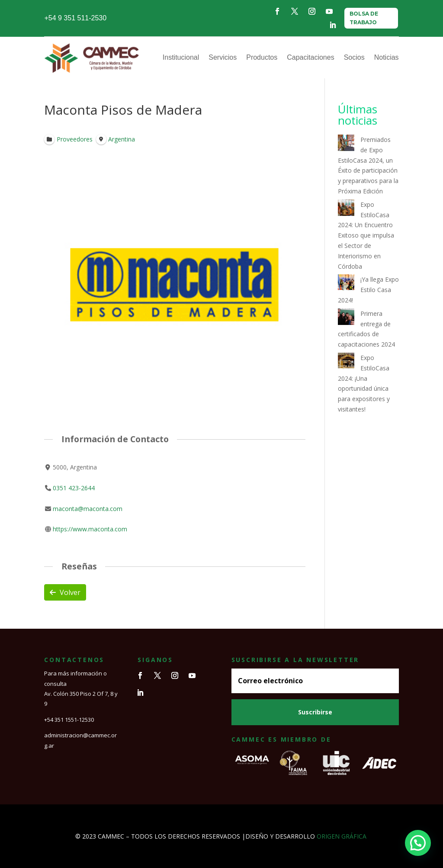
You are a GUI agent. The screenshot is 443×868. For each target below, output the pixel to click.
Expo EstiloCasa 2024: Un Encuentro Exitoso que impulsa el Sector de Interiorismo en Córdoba (366, 235)
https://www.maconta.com (90, 529)
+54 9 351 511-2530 (75, 18)
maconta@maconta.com (88, 509)
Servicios (223, 57)
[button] (418, 843)
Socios (354, 57)
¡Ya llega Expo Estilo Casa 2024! (368, 290)
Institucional (181, 57)
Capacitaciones (310, 57)
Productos (262, 57)
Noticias (387, 57)
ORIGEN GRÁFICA (342, 836)
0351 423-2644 (74, 488)
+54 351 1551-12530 (69, 720)
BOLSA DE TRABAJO (364, 18)
